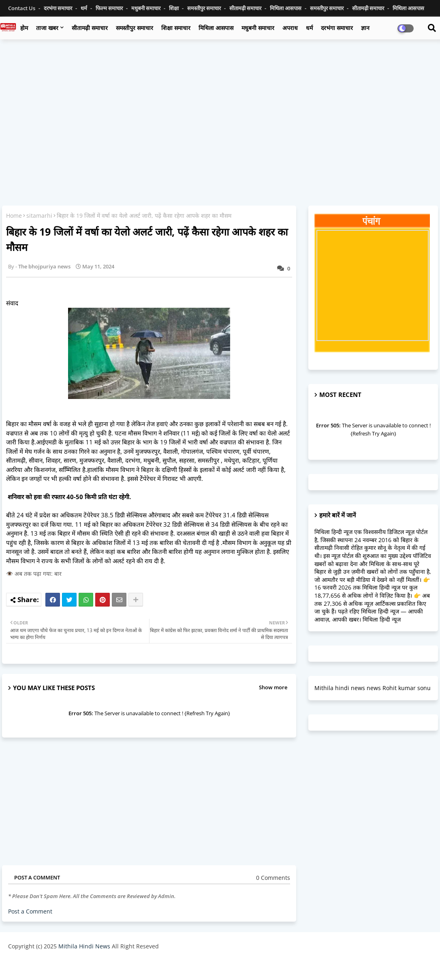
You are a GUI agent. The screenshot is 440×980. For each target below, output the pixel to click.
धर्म (84, 8)
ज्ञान (365, 28)
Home (14, 216)
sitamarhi (39, 216)
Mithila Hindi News (84, 946)
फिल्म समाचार (110, 8)
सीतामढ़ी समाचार (90, 28)
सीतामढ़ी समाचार (246, 8)
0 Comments (273, 878)
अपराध (290, 28)
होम (24, 28)
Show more (273, 687)
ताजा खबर (47, 28)
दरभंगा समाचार (59, 8)
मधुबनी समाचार (146, 8)
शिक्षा (174, 8)
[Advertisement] (220, 104)
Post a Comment (30, 911)
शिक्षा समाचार (176, 28)
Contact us (22, 8)
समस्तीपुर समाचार (205, 8)
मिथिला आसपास (286, 8)
